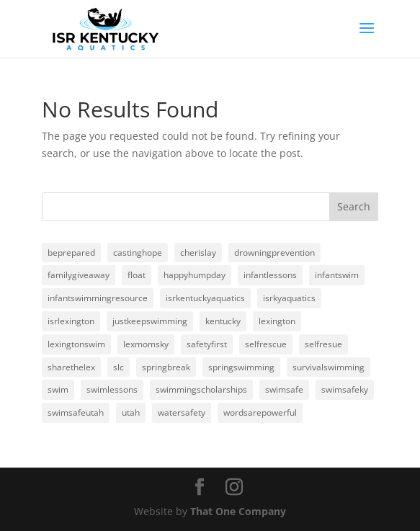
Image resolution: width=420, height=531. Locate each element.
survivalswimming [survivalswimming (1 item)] (329, 367)
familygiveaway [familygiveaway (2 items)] (79, 275)
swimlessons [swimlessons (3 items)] (112, 389)
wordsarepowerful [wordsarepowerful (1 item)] (260, 412)
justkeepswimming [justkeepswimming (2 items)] (150, 321)
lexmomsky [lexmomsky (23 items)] (146, 344)
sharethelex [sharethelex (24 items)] (71, 367)
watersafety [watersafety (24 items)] (182, 412)
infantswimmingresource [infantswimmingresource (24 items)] (98, 298)
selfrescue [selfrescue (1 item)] (266, 344)
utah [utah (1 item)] (131, 412)
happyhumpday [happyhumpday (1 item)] (195, 275)
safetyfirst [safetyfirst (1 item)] (207, 344)
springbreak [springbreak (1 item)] (166, 367)
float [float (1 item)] (137, 275)
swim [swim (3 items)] (58, 389)
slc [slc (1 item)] (119, 367)
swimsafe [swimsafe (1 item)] (284, 389)
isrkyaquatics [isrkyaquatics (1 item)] (289, 298)
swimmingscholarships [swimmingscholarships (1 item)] (201, 389)
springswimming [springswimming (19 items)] (241, 367)
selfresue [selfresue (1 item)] (323, 344)
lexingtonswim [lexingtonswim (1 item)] (76, 344)
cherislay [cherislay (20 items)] (198, 253)
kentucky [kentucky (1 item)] (223, 321)
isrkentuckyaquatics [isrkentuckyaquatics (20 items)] (205, 298)
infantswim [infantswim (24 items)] (337, 275)
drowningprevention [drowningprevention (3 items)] (274, 253)
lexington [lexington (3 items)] (277, 321)
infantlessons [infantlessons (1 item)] (270, 275)
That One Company (238, 511)
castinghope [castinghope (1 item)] (138, 253)
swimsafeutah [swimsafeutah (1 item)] (76, 412)
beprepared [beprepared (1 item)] (71, 253)
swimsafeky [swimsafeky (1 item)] (345, 389)
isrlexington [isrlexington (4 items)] (71, 321)
